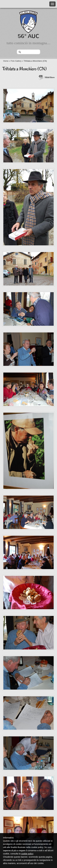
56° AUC (28, 36)
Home (6, 61)
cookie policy (27, 854)
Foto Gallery (16, 61)
